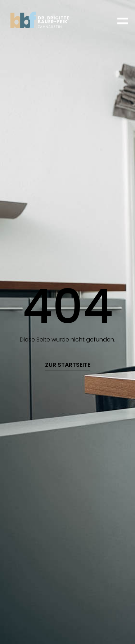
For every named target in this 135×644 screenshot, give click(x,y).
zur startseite (68, 365)
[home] (45, 20)
